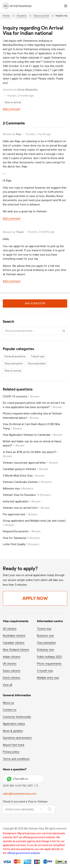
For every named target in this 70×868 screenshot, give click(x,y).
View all (7, 685)
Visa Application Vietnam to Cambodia (33, 435)
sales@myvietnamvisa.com (20, 794)
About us (8, 703)
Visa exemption (14, 364)
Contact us (10, 710)
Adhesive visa (18, 489)
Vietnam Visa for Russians (27, 495)
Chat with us (17, 779)
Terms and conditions (16, 759)
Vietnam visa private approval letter (31, 463)
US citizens (10, 629)
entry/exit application (22, 501)
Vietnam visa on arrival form (26, 508)
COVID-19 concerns (21, 396)
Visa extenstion (37, 364)
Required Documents (22, 531)
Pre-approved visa (20, 514)
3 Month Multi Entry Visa (24, 476)
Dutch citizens (11, 678)
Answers (22, 16)
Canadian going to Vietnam (26, 469)
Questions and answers (17, 738)
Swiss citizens (12, 671)
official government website (24, 853)
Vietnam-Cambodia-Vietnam (27, 482)
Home (6, 16)
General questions (15, 356)
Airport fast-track (14, 745)
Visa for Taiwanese (22, 538)
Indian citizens (12, 657)
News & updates (13, 731)
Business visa (45, 636)
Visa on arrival (41, 16)
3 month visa (45, 671)
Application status (14, 724)
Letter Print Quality (21, 544)
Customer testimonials (17, 717)
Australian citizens (14, 636)
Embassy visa (45, 650)
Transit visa (38, 356)
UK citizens (10, 664)
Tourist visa (44, 629)
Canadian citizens (14, 643)
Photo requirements (49, 664)
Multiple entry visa (48, 678)
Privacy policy (11, 752)
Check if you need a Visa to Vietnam (25, 802)
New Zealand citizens (16, 650)
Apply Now (35, 598)
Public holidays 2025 (49, 657)
